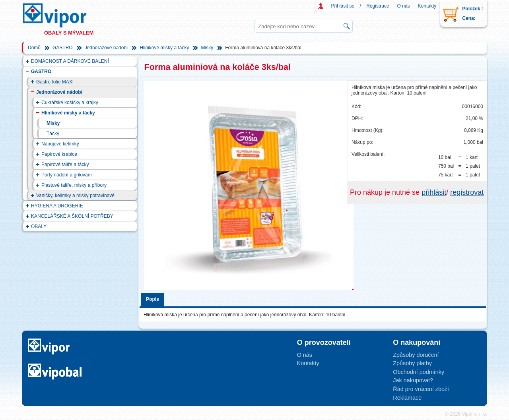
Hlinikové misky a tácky (164, 48)
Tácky (53, 134)
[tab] (154, 298)
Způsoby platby (412, 363)
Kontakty (427, 6)
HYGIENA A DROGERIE (57, 206)
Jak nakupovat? (413, 380)
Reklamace (407, 398)
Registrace (378, 6)
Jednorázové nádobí (106, 48)
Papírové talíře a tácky (65, 165)
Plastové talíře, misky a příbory (74, 185)
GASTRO (63, 48)
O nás (404, 6)
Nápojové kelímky (60, 144)
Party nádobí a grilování (67, 175)
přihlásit (434, 192)
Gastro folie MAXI (55, 82)
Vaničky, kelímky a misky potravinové (75, 195)
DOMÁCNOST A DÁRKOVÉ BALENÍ (70, 61)
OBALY (39, 226)
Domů (34, 48)
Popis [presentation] (153, 299)
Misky (207, 48)
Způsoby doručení (416, 355)
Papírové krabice (59, 154)
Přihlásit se (343, 6)
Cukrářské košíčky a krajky (70, 103)
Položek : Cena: (473, 14)
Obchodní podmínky (419, 372)
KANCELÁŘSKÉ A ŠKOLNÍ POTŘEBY (72, 216)
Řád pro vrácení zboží (421, 389)
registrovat (467, 192)
